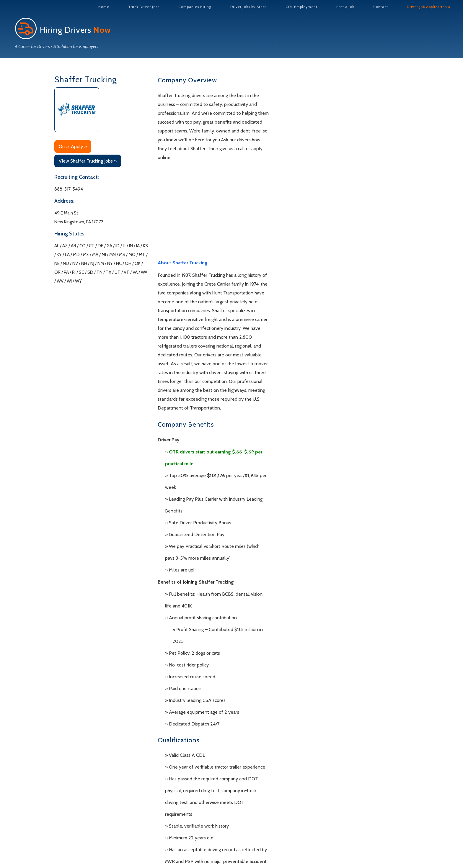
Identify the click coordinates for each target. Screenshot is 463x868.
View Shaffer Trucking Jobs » (88, 161)
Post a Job (345, 7)
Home (104, 7)
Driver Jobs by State (248, 7)
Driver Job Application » (429, 7)
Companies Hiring (195, 7)
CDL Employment (301, 7)
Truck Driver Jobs (144, 7)
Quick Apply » (73, 146)
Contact (381, 7)
